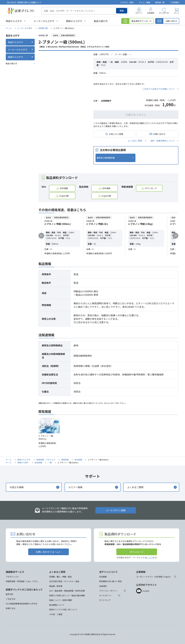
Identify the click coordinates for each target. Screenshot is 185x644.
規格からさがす (74, 21)
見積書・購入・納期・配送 (60, 577)
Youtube (146, 591)
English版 (64, 196)
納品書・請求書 (56, 586)
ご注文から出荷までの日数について (158, 89)
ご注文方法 (10, 599)
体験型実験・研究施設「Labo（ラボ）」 (23, 581)
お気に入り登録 (116, 134)
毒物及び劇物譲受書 (106, 158)
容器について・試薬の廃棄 (60, 600)
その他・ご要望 (56, 614)
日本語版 (64, 188)
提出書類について (57, 605)
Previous (41, 236)
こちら (150, 557)
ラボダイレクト (12, 577)
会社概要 (103, 577)
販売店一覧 (160, 2)
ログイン (139, 13)
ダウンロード (151, 188)
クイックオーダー (164, 13)
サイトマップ (105, 600)
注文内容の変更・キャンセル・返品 (64, 581)
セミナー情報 (144, 2)
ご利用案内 (175, 2)
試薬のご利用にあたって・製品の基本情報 (67, 595)
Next (175, 236)
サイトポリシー (106, 595)
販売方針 (10, 594)
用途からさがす (14, 21)
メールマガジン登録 (116, 510)
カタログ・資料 (127, 2)
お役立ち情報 (17, 487)
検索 (122, 11)
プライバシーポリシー (109, 591)
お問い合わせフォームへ (48, 552)
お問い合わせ (159, 134)
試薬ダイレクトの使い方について (63, 609)
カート (177, 13)
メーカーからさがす (44, 21)
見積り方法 (10, 608)
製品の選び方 (101, 21)
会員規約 (103, 586)
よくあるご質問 (135, 141)
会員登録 (151, 13)
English (167, 577)
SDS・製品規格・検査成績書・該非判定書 (67, 591)
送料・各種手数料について (162, 141)
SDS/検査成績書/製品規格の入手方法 (21, 604)
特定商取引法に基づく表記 (110, 581)
